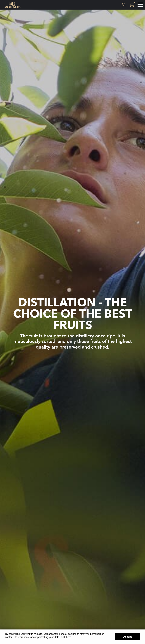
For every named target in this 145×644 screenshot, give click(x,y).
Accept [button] (127, 637)
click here (66, 637)
